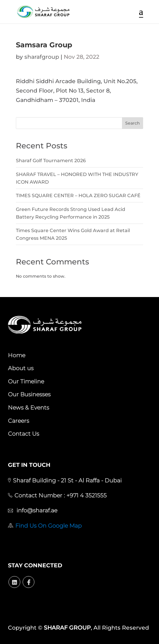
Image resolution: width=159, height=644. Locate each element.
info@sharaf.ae (36, 510)
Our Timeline (26, 381)
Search (133, 123)
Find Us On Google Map (48, 526)
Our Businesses (29, 394)
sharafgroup (42, 57)
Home (17, 355)
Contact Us (24, 434)
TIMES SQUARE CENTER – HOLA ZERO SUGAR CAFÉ (78, 196)
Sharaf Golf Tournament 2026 (51, 161)
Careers (19, 421)
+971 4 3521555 (86, 495)
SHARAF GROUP (67, 628)
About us (21, 368)
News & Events (29, 407)
